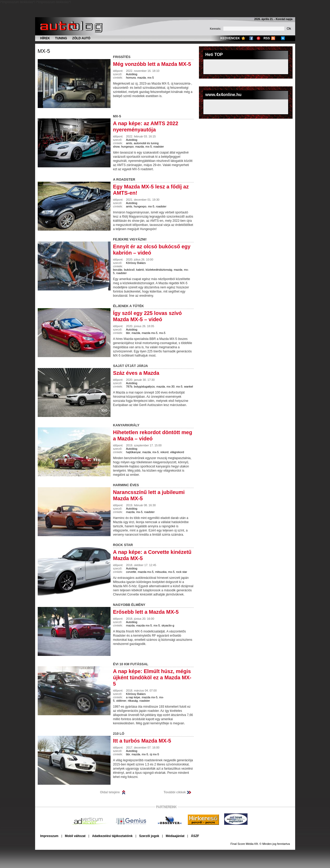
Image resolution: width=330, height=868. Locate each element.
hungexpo (127, 147)
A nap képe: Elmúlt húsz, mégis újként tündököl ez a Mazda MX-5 (152, 677)
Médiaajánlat (175, 836)
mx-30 (171, 387)
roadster (159, 147)
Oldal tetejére (110, 792)
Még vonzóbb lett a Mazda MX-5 (152, 64)
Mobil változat (75, 836)
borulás (118, 270)
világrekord (177, 452)
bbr (128, 333)
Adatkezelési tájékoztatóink (112, 836)
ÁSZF (195, 836)
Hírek (45, 38)
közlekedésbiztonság (159, 270)
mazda (142, 78)
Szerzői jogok (149, 836)
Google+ (258, 38)
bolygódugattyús (144, 387)
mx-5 (44, 51)
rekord (164, 452)
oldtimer (121, 701)
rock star (182, 572)
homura (131, 78)
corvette (131, 572)
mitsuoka (161, 572)
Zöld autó (81, 38)
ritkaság (133, 701)
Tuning (61, 38)
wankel (189, 387)
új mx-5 (154, 754)
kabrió (140, 270)
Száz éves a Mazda (136, 373)
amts (129, 143)
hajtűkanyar (133, 452)
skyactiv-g (168, 625)
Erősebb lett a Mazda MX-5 (146, 612)
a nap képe (133, 697)
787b (129, 387)
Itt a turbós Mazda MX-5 (142, 741)
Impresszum (49, 836)
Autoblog (132, 74)
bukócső (129, 270)
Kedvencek (230, 38)
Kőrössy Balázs (136, 263)
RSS (267, 38)
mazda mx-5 (150, 333)
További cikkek (175, 792)
